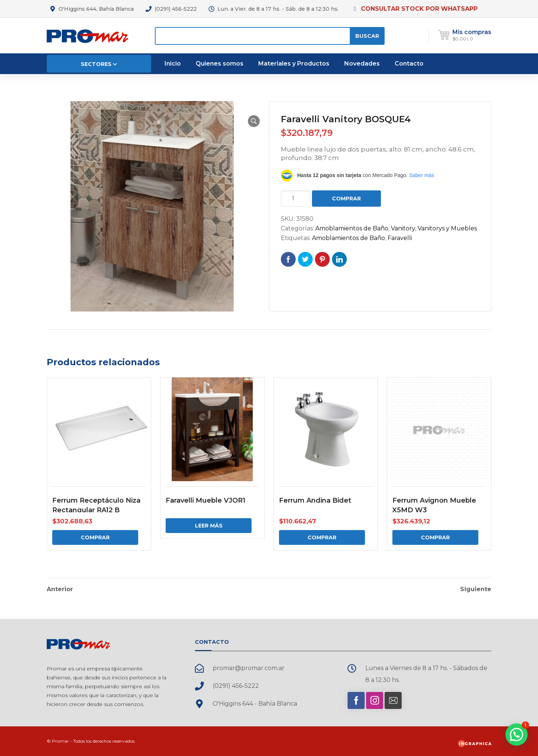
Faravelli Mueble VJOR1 (205, 500)
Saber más (422, 175)
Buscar (367, 36)
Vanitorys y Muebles (447, 228)
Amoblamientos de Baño (352, 228)
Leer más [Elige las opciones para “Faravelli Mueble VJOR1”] (209, 526)
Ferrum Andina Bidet (315, 500)
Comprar (346, 199)
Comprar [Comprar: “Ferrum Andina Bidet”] (322, 537)
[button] (254, 121)
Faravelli (400, 238)
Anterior (60, 589)
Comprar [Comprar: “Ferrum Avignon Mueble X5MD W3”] (435, 537)
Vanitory (403, 228)
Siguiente (476, 589)
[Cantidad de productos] (296, 199)
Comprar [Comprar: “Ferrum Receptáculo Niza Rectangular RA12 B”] (95, 537)
